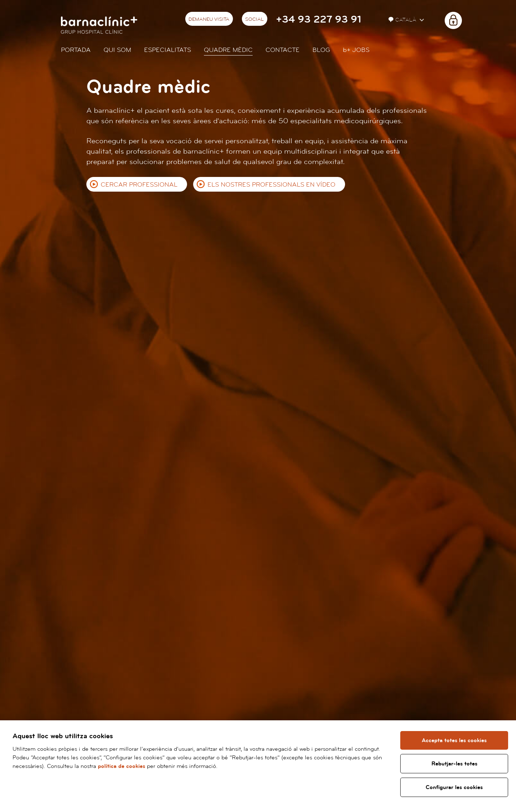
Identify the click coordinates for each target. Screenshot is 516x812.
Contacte (283, 50)
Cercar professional (139, 185)
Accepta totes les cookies (454, 740)
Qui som (117, 50)
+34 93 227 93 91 (319, 20)
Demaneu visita (209, 19)
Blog (321, 50)
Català (403, 20)
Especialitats (168, 50)
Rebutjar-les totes (454, 764)
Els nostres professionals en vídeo (271, 185)
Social (254, 19)
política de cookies (121, 766)
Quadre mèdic (228, 50)
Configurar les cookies (454, 787)
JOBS (356, 50)
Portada (76, 50)
